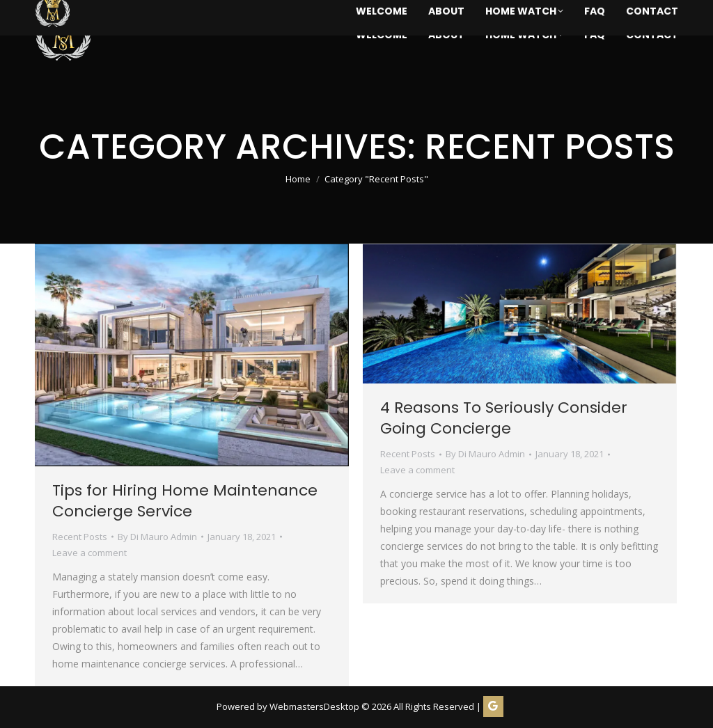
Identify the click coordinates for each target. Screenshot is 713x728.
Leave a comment (89, 553)
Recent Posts (80, 537)
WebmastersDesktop (314, 706)
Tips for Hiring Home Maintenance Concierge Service (185, 501)
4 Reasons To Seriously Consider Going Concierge (504, 418)
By (157, 537)
